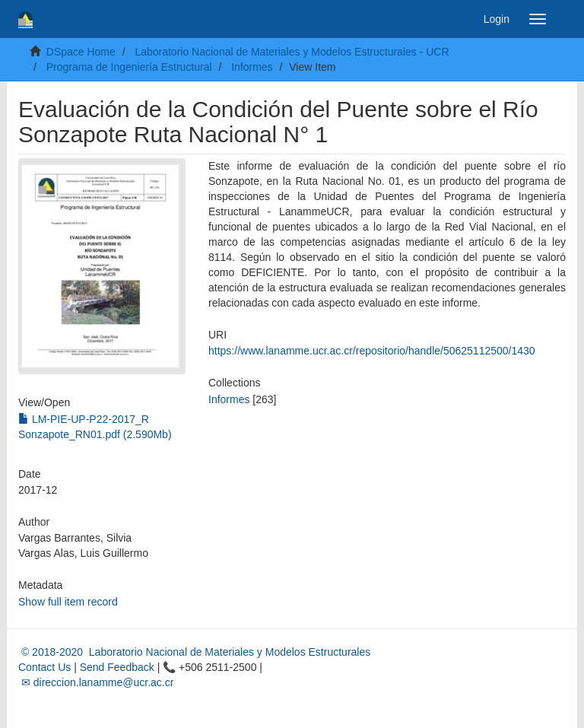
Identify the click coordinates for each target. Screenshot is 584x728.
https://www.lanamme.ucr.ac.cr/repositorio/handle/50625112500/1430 (372, 351)
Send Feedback (117, 667)
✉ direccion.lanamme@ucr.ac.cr (96, 682)
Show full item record (68, 602)
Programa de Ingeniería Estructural (129, 67)
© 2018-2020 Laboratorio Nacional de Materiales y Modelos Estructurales (194, 652)
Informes (252, 67)
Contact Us (44, 667)
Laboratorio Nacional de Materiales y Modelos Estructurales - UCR (292, 52)
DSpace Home (81, 52)
